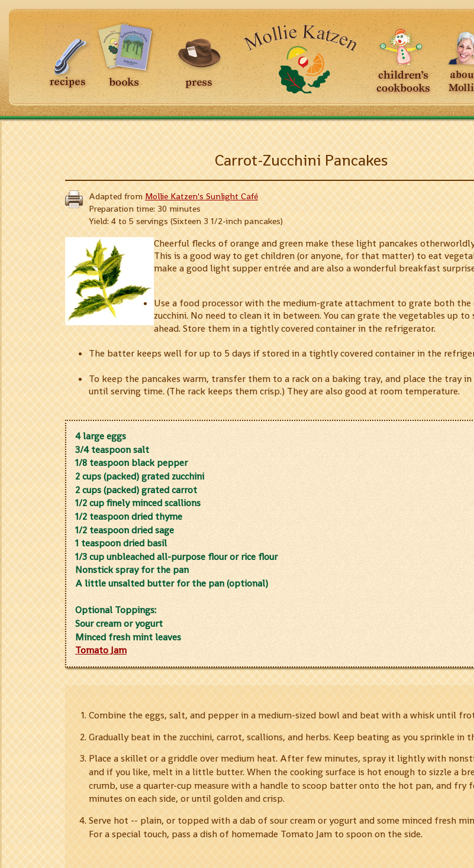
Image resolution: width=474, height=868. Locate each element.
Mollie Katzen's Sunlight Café (201, 196)
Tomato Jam (101, 650)
